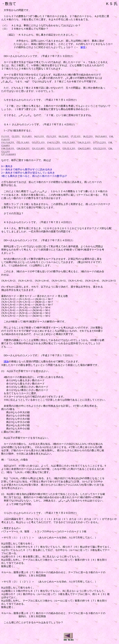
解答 (83, 47)
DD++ (7, 355)
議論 (6, 361)
